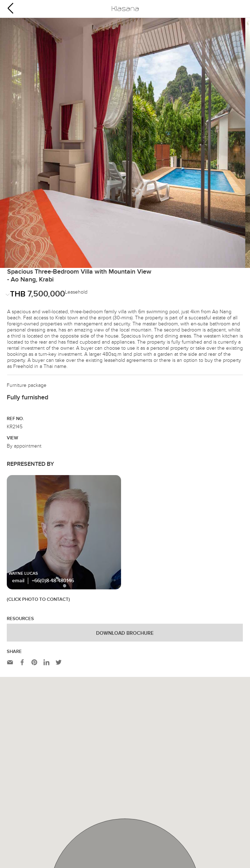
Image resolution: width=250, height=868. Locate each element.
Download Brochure (125, 557)
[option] (125, 101)
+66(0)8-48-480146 (53, 505)
